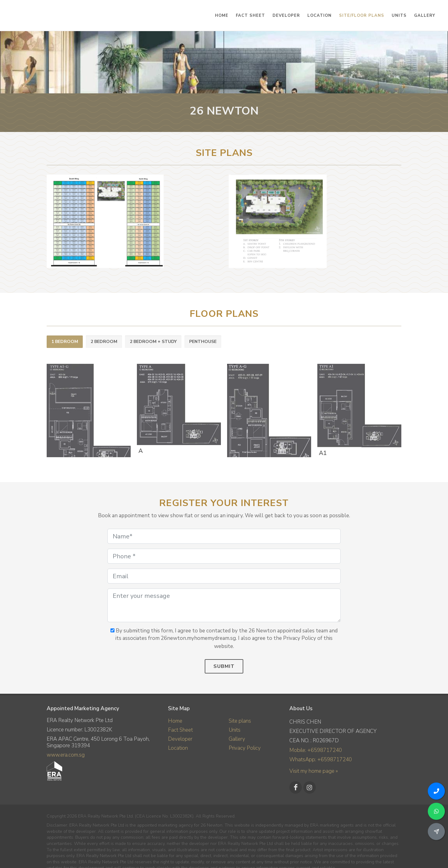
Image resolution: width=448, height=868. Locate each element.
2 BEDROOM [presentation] (104, 342)
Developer (180, 739)
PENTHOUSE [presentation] (203, 342)
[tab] (65, 342)
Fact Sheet (180, 730)
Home (175, 721)
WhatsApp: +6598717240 (321, 760)
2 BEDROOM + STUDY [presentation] (153, 342)
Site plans (240, 721)
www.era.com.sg (66, 755)
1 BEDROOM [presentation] (65, 342)
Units (235, 730)
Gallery (237, 739)
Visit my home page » (314, 771)
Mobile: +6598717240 (316, 750)
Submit (224, 666)
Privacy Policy (245, 748)
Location (178, 748)
